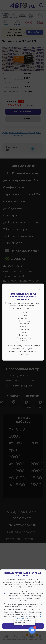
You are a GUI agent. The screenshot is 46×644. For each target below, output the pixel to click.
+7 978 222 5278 (33, 614)
